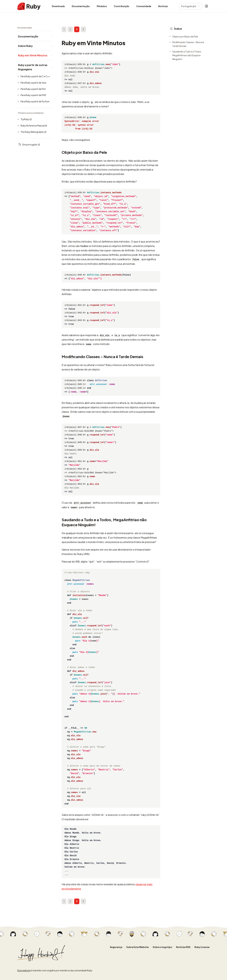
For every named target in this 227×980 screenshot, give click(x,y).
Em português (29, 145)
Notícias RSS (183, 947)
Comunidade (144, 6)
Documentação (81, 6)
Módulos (102, 6)
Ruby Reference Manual (34, 126)
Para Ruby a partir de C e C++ (35, 76)
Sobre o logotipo (162, 947)
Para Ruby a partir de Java (33, 83)
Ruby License (202, 947)
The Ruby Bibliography (34, 132)
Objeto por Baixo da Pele (185, 36)
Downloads (58, 6)
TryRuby (26, 119)
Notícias (163, 6)
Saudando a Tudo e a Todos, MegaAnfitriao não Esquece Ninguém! (187, 55)
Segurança (116, 947)
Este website (24, 970)
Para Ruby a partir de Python (35, 101)
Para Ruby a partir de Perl (33, 89)
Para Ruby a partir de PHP (33, 95)
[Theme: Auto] (206, 6)
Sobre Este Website (138, 947)
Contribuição (122, 6)
